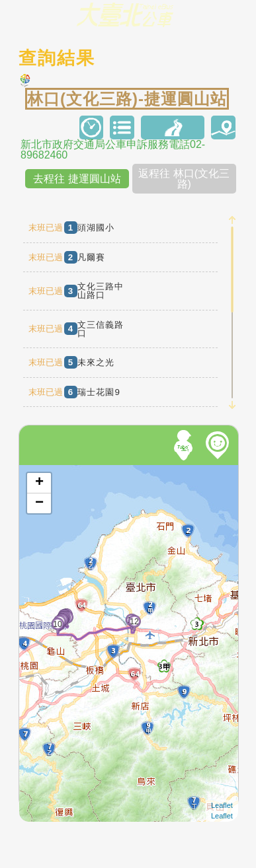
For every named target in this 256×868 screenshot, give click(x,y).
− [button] (39, 503)
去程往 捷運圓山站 (77, 179)
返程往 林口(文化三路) (184, 179)
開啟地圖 (37, 471)
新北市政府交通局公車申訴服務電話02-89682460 (113, 150)
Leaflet (222, 805)
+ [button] (39, 483)
